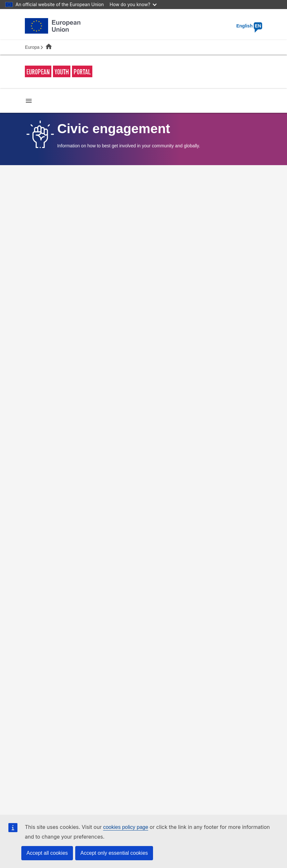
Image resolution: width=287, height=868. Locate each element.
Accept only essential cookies (114, 853)
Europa (32, 47)
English (249, 26)
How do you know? (133, 4)
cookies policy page (126, 827)
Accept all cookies (47, 853)
